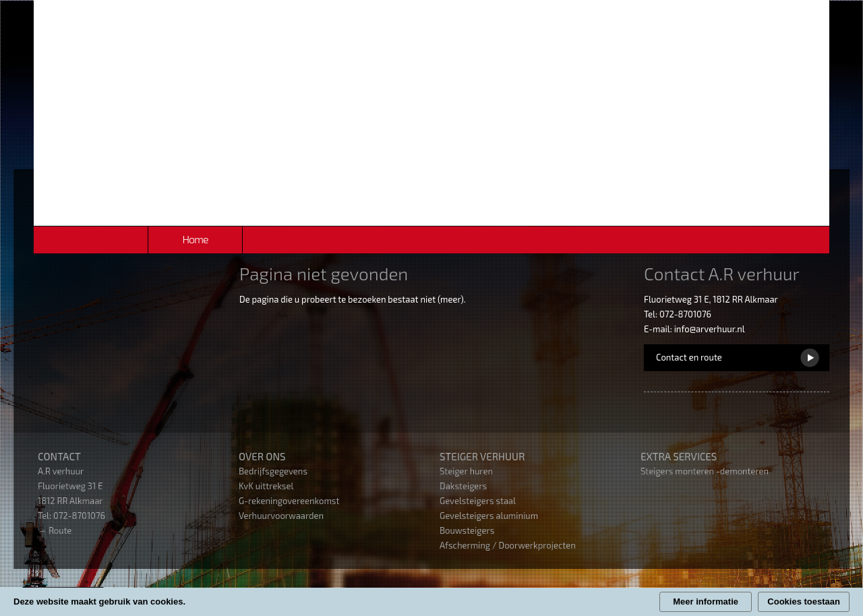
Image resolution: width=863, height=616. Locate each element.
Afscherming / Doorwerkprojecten (508, 545)
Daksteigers (463, 486)
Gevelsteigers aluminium (489, 516)
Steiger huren (466, 471)
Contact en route (689, 357)
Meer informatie (706, 602)
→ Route (55, 530)
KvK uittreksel (266, 486)
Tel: (46, 516)
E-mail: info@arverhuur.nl (694, 329)
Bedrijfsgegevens (273, 471)
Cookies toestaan (804, 602)
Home (195, 239)
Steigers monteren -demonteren (705, 471)
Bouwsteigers (467, 530)
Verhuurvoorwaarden (281, 516)
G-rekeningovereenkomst (289, 501)
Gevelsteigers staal (478, 501)
